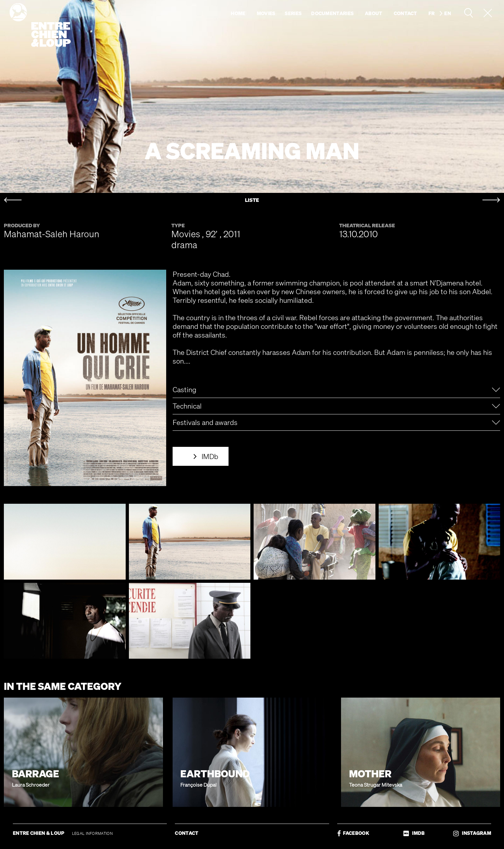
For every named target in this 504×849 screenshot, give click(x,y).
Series (293, 13)
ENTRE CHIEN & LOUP (39, 833)
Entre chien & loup (40, 25)
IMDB (414, 833)
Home (238, 13)
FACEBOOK (353, 833)
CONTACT (187, 833)
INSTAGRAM (472, 833)
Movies (266, 13)
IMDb (210, 456)
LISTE (252, 200)
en (448, 13)
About (374, 13)
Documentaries (332, 13)
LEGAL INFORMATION (92, 833)
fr (432, 13)
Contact (405, 13)
